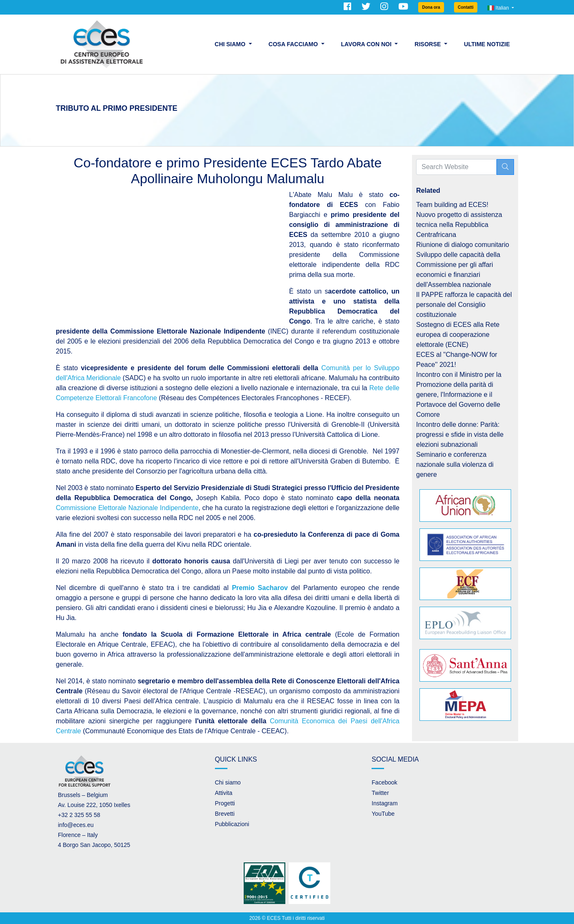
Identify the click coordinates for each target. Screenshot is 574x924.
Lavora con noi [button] (367, 44)
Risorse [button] (428, 44)
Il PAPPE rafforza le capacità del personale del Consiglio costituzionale (464, 305)
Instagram (384, 803)
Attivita (224, 793)
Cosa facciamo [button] (294, 44)
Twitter (380, 793)
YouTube (383, 814)
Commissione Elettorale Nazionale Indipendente (127, 508)
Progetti (225, 803)
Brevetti (225, 814)
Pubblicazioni (232, 824)
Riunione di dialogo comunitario (463, 245)
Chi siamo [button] (231, 44)
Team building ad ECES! (452, 205)
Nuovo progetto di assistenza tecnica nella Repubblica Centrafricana (459, 225)
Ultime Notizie (487, 44)
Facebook (384, 782)
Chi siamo (228, 782)
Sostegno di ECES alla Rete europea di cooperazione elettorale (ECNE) (458, 335)
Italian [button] (499, 8)
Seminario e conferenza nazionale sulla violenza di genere (455, 464)
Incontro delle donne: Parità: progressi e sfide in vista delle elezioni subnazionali (460, 435)
